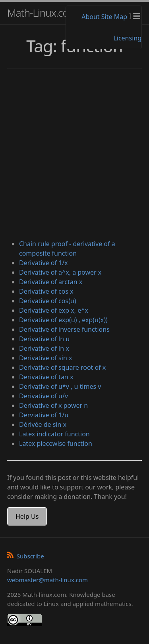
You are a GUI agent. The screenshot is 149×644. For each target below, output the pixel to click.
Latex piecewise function (56, 443)
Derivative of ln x (44, 348)
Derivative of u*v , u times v (60, 386)
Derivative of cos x (46, 291)
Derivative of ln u (44, 339)
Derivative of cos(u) (48, 301)
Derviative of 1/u (44, 415)
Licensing (127, 38)
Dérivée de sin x (43, 424)
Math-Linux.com (42, 13)
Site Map (114, 17)
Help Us (27, 516)
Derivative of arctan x (51, 282)
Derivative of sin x (45, 358)
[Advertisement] (74, 155)
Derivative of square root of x (62, 367)
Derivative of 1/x (44, 263)
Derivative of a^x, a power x (60, 272)
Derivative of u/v (44, 396)
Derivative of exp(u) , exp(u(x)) (63, 320)
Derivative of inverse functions (64, 329)
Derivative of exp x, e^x (54, 310)
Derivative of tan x (46, 377)
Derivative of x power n (53, 405)
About (90, 17)
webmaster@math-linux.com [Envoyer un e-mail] (47, 580)
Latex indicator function (54, 434)
